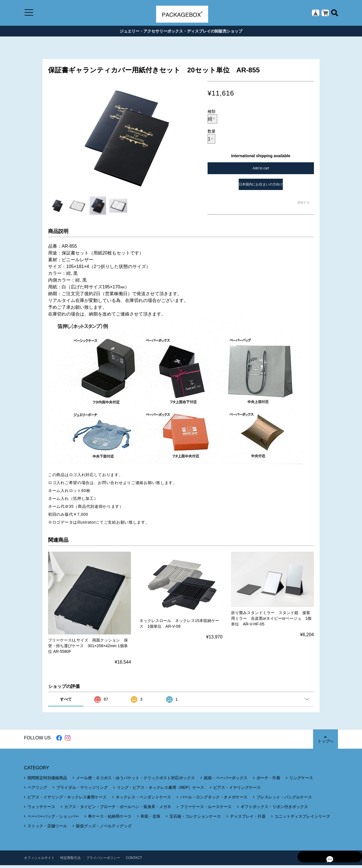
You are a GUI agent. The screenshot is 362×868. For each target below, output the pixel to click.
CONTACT (134, 861)
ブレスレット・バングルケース (284, 800)
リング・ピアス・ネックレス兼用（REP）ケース (160, 790)
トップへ (325, 742)
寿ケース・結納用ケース (110, 819)
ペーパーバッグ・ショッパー (53, 819)
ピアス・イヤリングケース (237, 790)
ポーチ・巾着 (268, 781)
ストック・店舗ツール (47, 829)
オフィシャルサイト (39, 861)
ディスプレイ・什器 (248, 819)
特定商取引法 (70, 861)
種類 (212, 114)
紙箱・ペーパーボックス (226, 781)
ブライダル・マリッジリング (82, 790)
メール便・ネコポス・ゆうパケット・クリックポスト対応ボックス (135, 781)
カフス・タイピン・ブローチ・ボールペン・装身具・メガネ (118, 809)
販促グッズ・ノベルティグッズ (104, 829)
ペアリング (37, 790)
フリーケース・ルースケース (206, 809)
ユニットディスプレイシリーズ (302, 819)
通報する (303, 205)
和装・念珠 (150, 819)
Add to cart (261, 171)
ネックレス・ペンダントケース (143, 800)
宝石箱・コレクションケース (195, 819)
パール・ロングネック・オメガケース (214, 800)
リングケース (301, 781)
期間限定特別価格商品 (47, 781)
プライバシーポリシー (103, 861)
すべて (66, 702)
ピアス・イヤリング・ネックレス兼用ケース (67, 800)
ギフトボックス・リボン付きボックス (274, 809)
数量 (212, 134)
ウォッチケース (41, 809)
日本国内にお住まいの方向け (261, 187)
